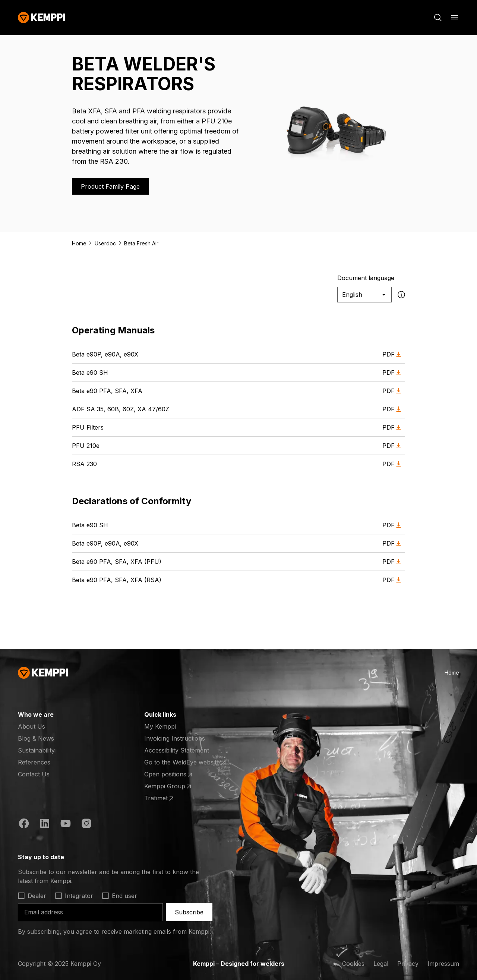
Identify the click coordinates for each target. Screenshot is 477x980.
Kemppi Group (173, 786)
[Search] (438, 18)
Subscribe (189, 912)
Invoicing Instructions (175, 738)
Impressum (443, 964)
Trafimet (173, 798)
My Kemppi (160, 726)
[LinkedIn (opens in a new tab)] (45, 824)
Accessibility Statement (177, 750)
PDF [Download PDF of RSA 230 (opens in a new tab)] (393, 464)
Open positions (173, 775)
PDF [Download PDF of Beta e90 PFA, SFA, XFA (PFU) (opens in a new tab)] (393, 562)
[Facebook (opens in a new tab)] (24, 824)
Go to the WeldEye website (186, 763)
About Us (31, 726)
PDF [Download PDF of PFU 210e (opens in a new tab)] (393, 446)
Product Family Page (110, 186)
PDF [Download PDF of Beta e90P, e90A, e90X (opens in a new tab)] (393, 354)
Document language (366, 278)
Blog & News (36, 738)
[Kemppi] (42, 18)
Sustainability (36, 750)
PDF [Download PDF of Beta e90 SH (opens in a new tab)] (393, 373)
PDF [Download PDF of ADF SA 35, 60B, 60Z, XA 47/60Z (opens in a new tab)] (393, 409)
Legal (381, 964)
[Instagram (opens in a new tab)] (86, 824)
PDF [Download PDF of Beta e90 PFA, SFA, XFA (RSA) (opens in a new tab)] (393, 580)
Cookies (353, 964)
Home (79, 243)
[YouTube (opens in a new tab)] (66, 824)
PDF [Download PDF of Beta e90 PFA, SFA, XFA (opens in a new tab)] (393, 391)
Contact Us (34, 774)
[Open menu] (455, 17)
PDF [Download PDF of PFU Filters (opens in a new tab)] (393, 428)
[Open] (121, 857)
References (34, 762)
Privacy (408, 964)
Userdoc (105, 243)
